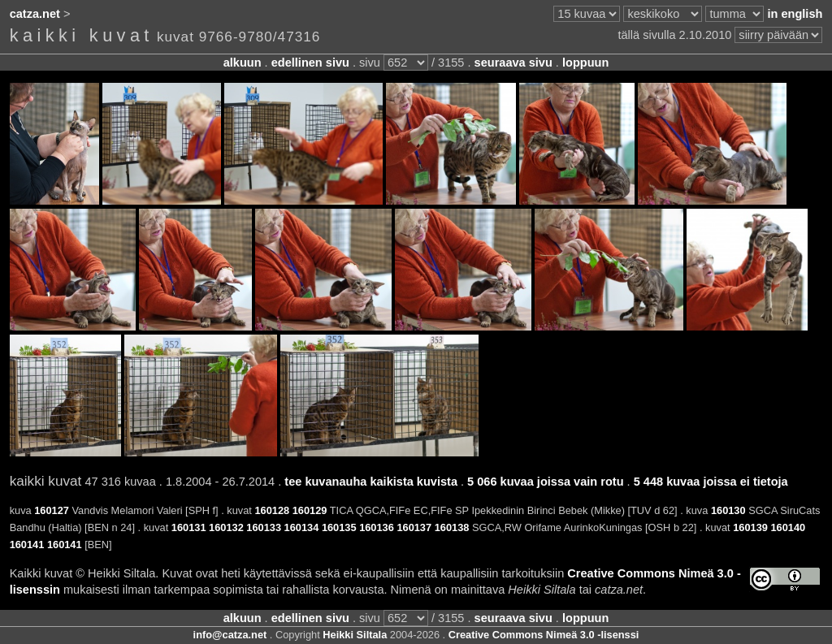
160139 (750, 527)
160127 (52, 510)
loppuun (585, 63)
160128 (272, 510)
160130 (728, 510)
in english (795, 14)
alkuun (243, 63)
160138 (452, 527)
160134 (302, 527)
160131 (189, 527)
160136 (377, 527)
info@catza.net (230, 635)
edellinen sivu (310, 63)
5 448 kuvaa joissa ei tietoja (711, 482)
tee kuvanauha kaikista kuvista (371, 482)
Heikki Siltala (355, 635)
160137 (414, 527)
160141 (27, 545)
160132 (226, 527)
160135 (339, 527)
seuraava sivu (513, 63)
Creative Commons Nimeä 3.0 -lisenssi (544, 635)
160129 (310, 510)
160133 (264, 527)
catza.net (35, 14)
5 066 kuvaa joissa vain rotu (545, 482)
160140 (788, 527)
